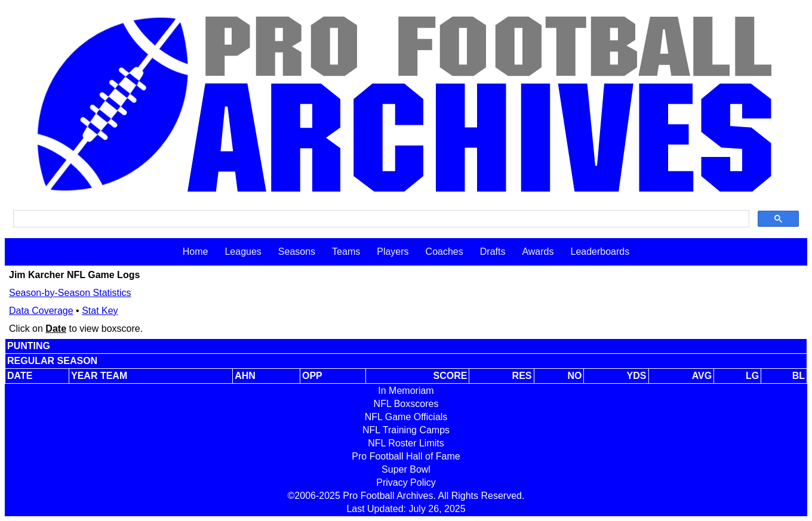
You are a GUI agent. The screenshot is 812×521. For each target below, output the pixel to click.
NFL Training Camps (406, 430)
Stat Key (100, 311)
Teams (346, 252)
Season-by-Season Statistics (70, 293)
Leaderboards (600, 252)
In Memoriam (406, 391)
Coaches (445, 252)
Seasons (297, 252)
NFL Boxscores (406, 404)
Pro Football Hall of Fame (406, 456)
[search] (380, 219)
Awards (538, 252)
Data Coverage (41, 311)
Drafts (493, 252)
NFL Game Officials (406, 417)
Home (196, 252)
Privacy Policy (406, 483)
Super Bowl (406, 469)
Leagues (243, 252)
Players (393, 252)
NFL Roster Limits (406, 443)
